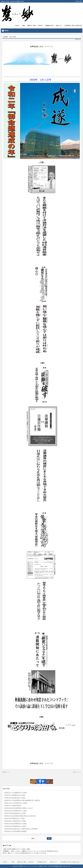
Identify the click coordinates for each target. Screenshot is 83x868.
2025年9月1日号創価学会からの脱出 (15, 826)
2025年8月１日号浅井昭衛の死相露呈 (15, 831)
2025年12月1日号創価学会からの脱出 (15, 811)
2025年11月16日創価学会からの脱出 (15, 813)
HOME (17, 26)
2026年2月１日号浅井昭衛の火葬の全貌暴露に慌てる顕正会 (22, 800)
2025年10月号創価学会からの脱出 (14, 818)
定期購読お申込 (49, 26)
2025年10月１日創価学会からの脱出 (15, 821)
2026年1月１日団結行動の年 (13, 805)
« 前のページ (6, 772)
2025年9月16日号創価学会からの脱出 (15, 823)
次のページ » (77, 772)
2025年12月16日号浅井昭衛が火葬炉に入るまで (19, 808)
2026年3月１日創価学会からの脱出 (15, 795)
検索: (33, 838)
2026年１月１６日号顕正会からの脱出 (16, 803)
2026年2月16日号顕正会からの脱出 (15, 798)
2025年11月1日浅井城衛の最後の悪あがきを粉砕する (20, 816)
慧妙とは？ (59, 26)
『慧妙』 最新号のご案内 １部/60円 (32, 26)
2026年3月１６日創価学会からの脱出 (15, 793)
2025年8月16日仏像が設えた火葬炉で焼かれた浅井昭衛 (21, 829)
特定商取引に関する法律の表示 (73, 26)
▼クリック (49, 46)
